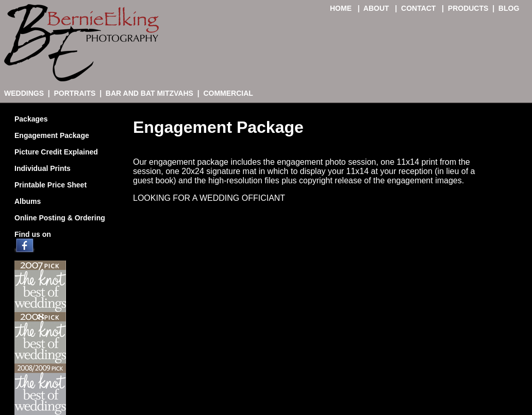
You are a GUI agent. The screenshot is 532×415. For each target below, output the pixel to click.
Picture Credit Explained (56, 152)
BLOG (509, 8)
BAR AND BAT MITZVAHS (149, 93)
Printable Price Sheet (51, 185)
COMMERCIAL (228, 93)
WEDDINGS (24, 93)
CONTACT (419, 8)
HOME (342, 8)
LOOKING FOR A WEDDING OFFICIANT (209, 198)
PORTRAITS (74, 93)
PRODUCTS (468, 8)
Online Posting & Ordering (60, 218)
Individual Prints (43, 168)
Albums (28, 201)
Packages (31, 119)
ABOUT (377, 8)
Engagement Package (52, 135)
